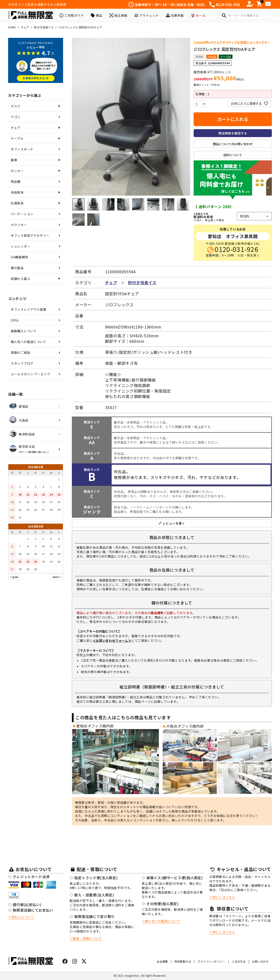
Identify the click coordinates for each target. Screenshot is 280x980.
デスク (16, 106)
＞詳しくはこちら (222, 897)
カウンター (19, 225)
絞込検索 (118, 15)
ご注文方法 (239, 961)
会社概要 (162, 961)
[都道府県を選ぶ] (254, 216)
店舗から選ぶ (20, 279)
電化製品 (17, 268)
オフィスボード (22, 149)
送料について (233, 155)
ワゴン (16, 117)
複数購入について (24, 331)
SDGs (15, 320)
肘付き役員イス (44, 27)
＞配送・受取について (86, 938)
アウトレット (146, 15)
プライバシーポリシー (211, 961)
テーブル (17, 138)
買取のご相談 (20, 352)
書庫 (14, 160)
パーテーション (22, 214)
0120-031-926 (236, 249)
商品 (96, 15)
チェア (25, 27)
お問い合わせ (260, 961)
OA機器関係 (19, 257)
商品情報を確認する (233, 133)
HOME (12, 27)
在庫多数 (175, 15)
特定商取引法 (183, 961)
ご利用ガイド (72, 15)
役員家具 (17, 192)
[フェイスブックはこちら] (65, 962)
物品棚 (16, 182)
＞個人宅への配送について (161, 921)
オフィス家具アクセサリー (30, 235)
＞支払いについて (21, 917)
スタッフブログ (22, 363)
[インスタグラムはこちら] (75, 962)
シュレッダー (20, 246)
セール (198, 15)
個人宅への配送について (29, 342)
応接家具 (17, 203)
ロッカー (17, 171)
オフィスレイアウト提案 (29, 309)
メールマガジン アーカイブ (30, 374)
